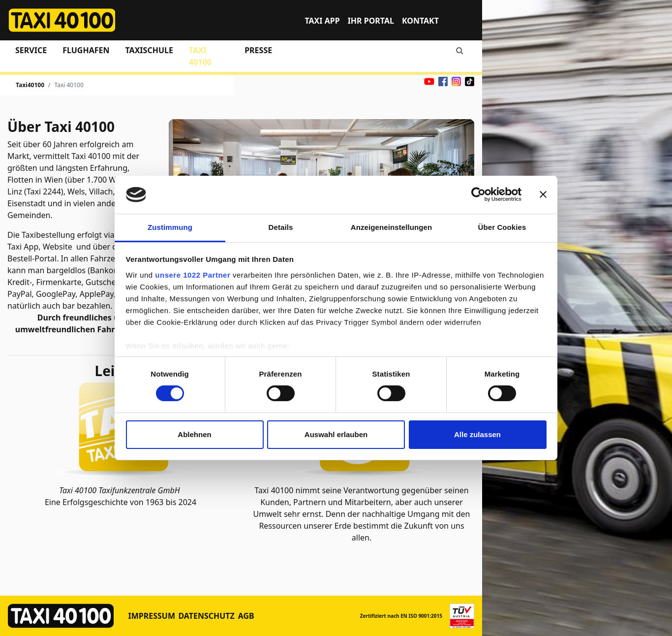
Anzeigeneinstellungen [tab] (391, 227)
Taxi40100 (30, 85)
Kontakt (420, 21)
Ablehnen (194, 434)
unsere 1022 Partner (193, 275)
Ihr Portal (371, 21)
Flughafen (86, 50)
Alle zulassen (477, 434)
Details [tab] (281, 227)
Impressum (152, 616)
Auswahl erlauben (336, 434)
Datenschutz (206, 616)
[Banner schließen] (543, 194)
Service (31, 50)
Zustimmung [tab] (170, 227)
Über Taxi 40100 (61, 127)
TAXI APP (322, 21)
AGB (246, 616)
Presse (258, 50)
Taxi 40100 (200, 56)
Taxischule (149, 50)
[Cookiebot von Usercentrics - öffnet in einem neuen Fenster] (478, 194)
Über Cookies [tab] (502, 227)
